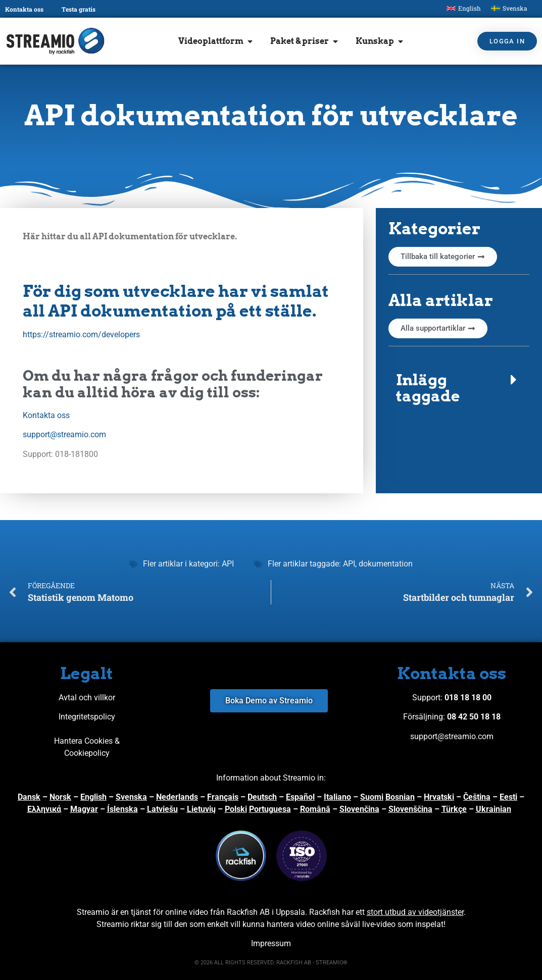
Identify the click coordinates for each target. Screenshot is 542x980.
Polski (236, 809)
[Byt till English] (464, 8)
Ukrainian (494, 809)
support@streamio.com (64, 434)
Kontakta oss (24, 9)
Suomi (372, 797)
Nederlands (177, 797)
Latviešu (162, 809)
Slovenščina (410, 809)
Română (315, 809)
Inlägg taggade (428, 388)
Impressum (271, 943)
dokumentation (386, 564)
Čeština (477, 797)
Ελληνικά (44, 809)
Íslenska (122, 809)
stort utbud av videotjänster (415, 912)
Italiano (337, 797)
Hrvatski (439, 797)
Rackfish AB (248, 912)
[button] (459, 388)
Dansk (29, 797)
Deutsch (262, 797)
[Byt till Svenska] (509, 8)
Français (223, 797)
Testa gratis (79, 9)
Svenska (131, 797)
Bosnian (400, 797)
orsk (63, 797)
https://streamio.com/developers (82, 334)
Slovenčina (359, 809)
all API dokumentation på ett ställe (167, 311)
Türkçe (454, 809)
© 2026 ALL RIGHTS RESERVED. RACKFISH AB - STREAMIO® (271, 963)
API (228, 564)
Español (300, 797)
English (93, 797)
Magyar (84, 809)
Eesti (508, 797)
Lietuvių (201, 809)
